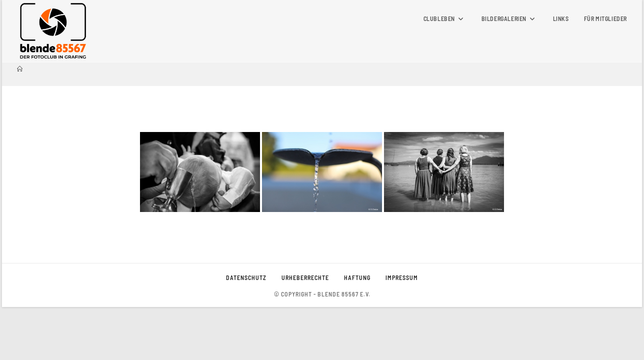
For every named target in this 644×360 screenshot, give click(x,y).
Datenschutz (246, 330)
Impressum (402, 330)
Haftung (357, 330)
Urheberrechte (305, 330)
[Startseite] (20, 69)
